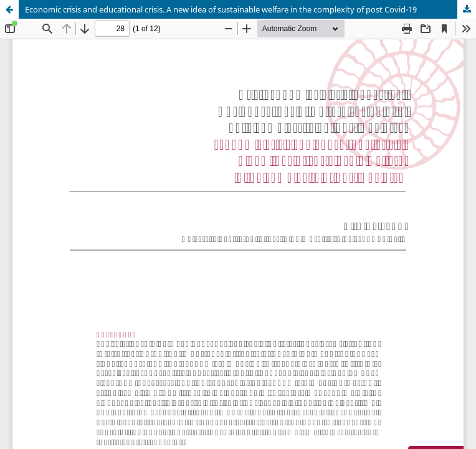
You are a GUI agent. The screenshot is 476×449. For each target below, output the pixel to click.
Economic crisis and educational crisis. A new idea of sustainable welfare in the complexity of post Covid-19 (221, 9)
